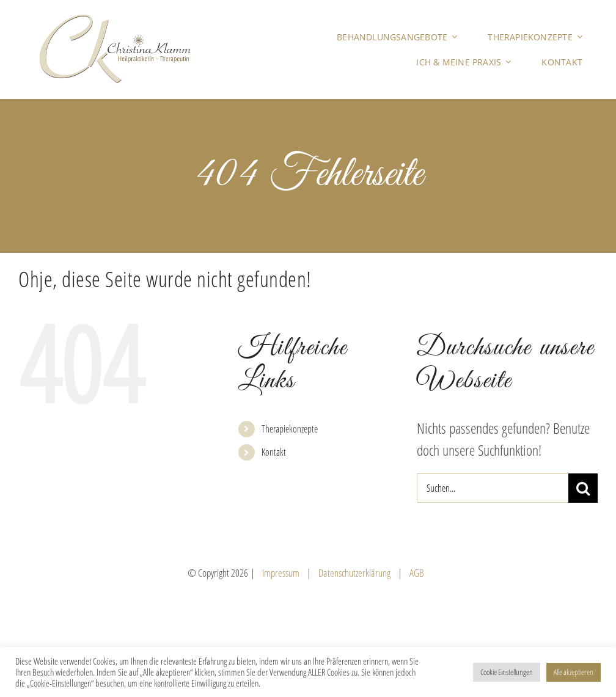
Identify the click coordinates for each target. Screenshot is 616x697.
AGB (417, 573)
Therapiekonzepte (290, 429)
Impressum (281, 573)
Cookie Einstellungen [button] (507, 672)
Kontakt (274, 452)
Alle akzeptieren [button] (574, 672)
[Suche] (583, 488)
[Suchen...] (493, 488)
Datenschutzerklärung (354, 573)
